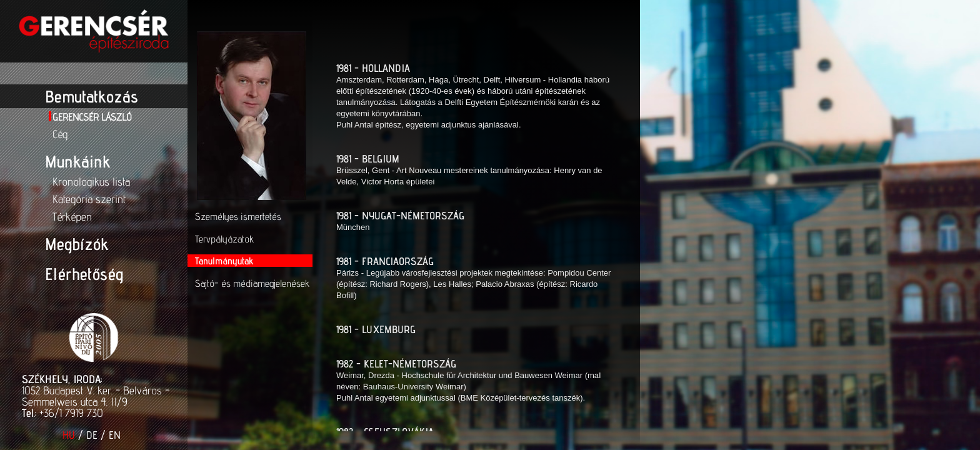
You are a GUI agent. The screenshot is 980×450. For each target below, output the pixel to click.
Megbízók (77, 244)
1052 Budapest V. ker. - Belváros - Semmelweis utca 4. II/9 (96, 396)
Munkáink (77, 161)
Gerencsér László (92, 117)
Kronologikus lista (91, 182)
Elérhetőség (84, 274)
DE (92, 435)
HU (69, 435)
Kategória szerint (89, 199)
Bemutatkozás (92, 96)
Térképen (72, 217)
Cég (60, 134)
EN (115, 435)
